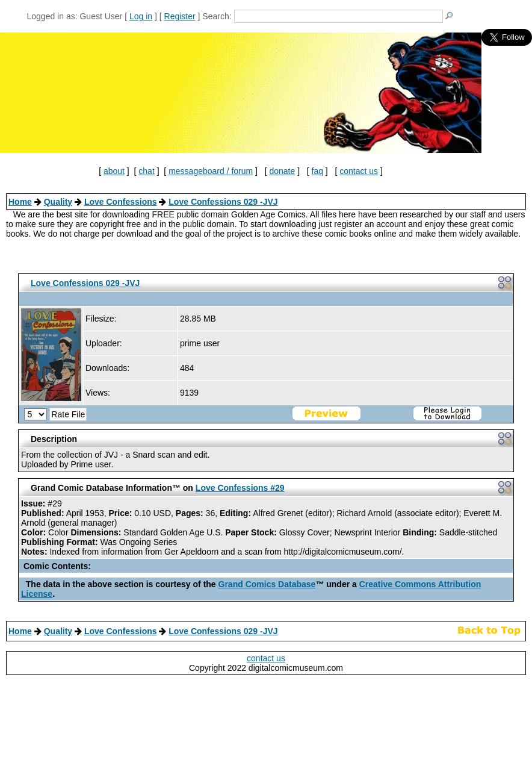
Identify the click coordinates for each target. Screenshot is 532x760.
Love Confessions (121, 202)
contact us (359, 171)
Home (20, 202)
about (114, 171)
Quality (58, 202)
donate (282, 171)
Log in (141, 16)
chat (146, 171)
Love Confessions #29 (240, 488)
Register (180, 16)
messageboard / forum (211, 171)
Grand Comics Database (267, 584)
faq (317, 171)
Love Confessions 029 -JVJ (223, 202)
